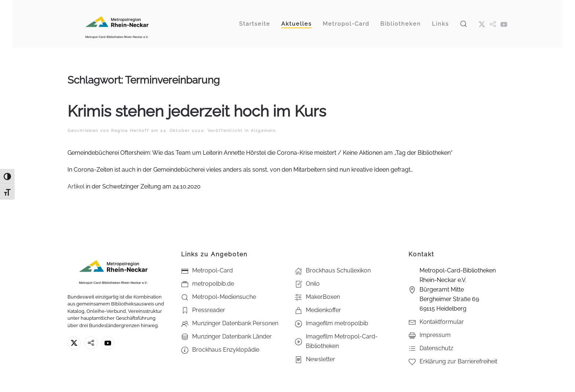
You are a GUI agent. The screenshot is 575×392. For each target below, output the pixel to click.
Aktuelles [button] (296, 24)
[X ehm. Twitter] (482, 24)
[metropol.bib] (493, 24)
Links (440, 24)
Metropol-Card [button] (346, 24)
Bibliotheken (401, 24)
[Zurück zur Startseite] (117, 24)
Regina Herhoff (130, 131)
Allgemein (263, 131)
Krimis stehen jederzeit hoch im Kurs (197, 111)
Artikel (77, 186)
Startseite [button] (255, 24)
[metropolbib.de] (91, 343)
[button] (464, 24)
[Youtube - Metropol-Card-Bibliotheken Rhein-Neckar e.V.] (504, 24)
